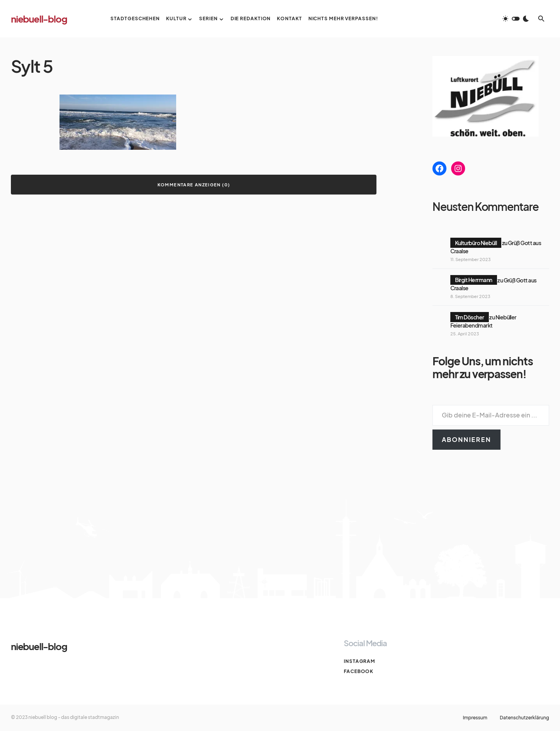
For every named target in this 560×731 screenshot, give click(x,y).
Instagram (360, 661)
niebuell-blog (39, 19)
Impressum (475, 718)
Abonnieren (466, 439)
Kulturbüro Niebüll (476, 243)
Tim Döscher (470, 317)
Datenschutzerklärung (524, 718)
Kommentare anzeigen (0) (194, 185)
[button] (516, 19)
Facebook (359, 671)
